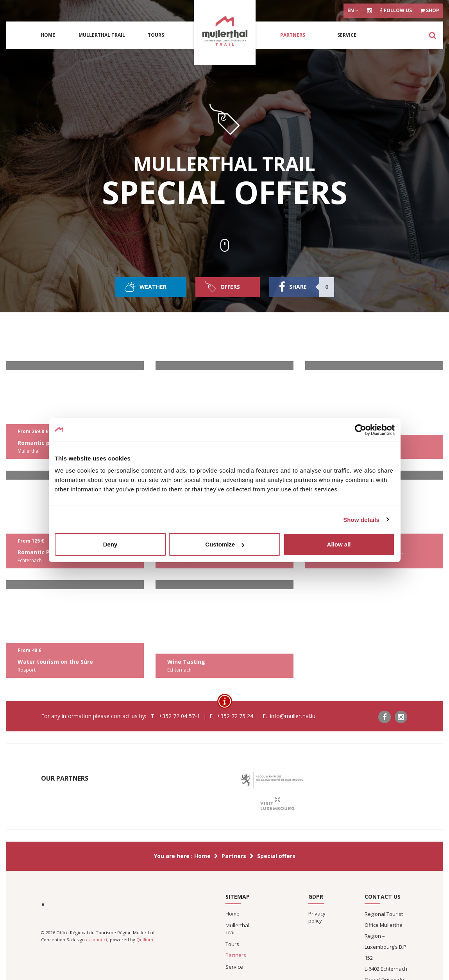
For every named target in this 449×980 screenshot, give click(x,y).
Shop (430, 10)
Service (347, 35)
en (353, 10)
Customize (225, 544)
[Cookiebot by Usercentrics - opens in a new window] (360, 430)
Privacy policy (317, 917)
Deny (110, 544)
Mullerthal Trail (102, 35)
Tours (156, 35)
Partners (293, 35)
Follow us (396, 10)
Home (48, 35)
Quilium (145, 940)
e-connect (97, 940)
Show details (361, 519)
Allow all (339, 544)
